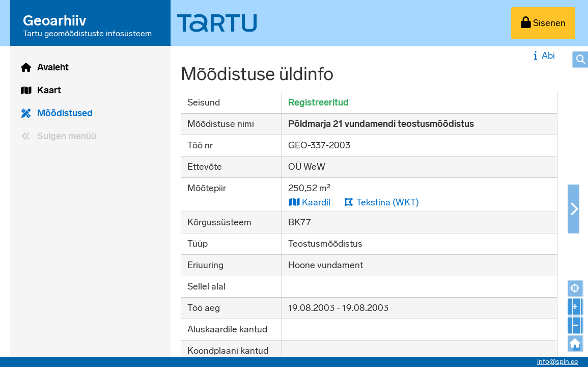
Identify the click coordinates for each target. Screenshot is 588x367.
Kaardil (309, 202)
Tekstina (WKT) (381, 202)
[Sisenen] (543, 23)
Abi (543, 56)
